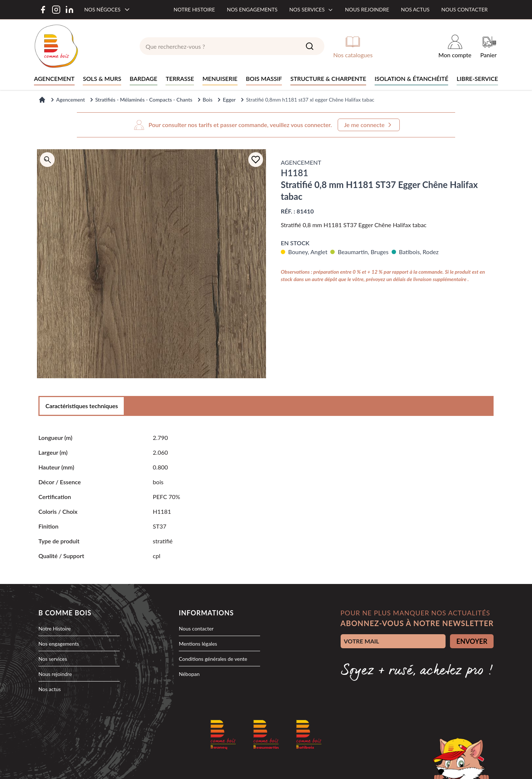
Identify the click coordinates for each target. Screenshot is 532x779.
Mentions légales (198, 644)
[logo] (56, 46)
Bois (208, 100)
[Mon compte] (455, 46)
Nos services (311, 9)
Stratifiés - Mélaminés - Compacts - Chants (144, 100)
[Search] (310, 46)
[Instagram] (56, 10)
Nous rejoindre (367, 9)
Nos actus (415, 9)
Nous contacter (465, 9)
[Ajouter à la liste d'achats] (256, 160)
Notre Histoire (55, 628)
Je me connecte (369, 125)
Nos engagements (252, 9)
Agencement (71, 100)
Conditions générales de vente (213, 659)
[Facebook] (43, 10)
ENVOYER (472, 641)
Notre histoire (194, 9)
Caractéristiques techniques (82, 406)
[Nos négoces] (108, 10)
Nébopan (189, 674)
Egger (229, 100)
